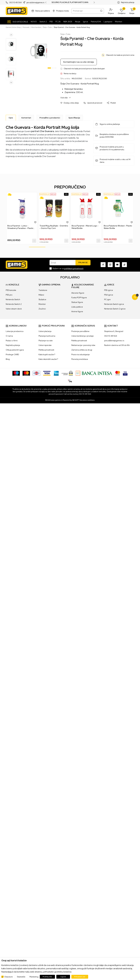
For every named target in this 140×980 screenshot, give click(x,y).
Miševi (41, 295)
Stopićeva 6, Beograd (114, 331)
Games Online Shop (13, 27)
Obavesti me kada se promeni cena (120, 55)
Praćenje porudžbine (80, 331)
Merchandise (36, 27)
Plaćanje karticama (47, 336)
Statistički (21, 977)
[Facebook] (103, 265)
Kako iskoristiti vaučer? (48, 359)
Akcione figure (78, 293)
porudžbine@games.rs (114, 341)
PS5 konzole (11, 290)
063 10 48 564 (15, 3)
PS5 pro (9, 295)
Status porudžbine (43, 11)
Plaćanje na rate (46, 341)
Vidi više (66, 98)
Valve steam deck (14, 309)
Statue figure (77, 302)
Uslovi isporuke (45, 345)
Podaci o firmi (12, 341)
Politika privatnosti (46, 350)
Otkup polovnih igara (15, 350)
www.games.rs (57, 400)
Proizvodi (26, 27)
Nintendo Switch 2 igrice (115, 309)
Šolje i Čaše (47, 27)
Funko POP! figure (79, 298)
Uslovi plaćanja (45, 331)
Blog (8, 359)
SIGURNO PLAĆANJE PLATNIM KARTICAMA (70, 2)
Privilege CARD (12, 354)
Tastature (43, 290)
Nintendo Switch (13, 299)
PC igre (107, 299)
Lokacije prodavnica (15, 331)
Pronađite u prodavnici (50, 118)
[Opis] (11, 118)
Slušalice (42, 299)
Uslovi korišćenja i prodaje (83, 336)
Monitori (42, 304)
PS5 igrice (109, 290)
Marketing (34, 977)
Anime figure (77, 311)
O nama (9, 336)
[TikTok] (124, 265)
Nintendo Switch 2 (14, 304)
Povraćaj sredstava (80, 359)
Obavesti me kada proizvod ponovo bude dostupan (84, 69)
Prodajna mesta (62, 11)
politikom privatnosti (74, 268)
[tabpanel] (39, 51)
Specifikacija (74, 118)
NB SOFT (76, 400)
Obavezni (8, 977)
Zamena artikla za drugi (82, 350)
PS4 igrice (109, 295)
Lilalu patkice (77, 307)
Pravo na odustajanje (81, 354)
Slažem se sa (68, 268)
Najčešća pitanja (128, 2)
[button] (111, 11)
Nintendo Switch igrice (114, 304)
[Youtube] (117, 265)
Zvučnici (42, 309)
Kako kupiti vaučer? (47, 354)
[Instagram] (110, 265)
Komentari (26, 118)
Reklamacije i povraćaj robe (83, 345)
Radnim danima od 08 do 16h (117, 345)
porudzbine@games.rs (35, 3)
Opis (11, 118)
